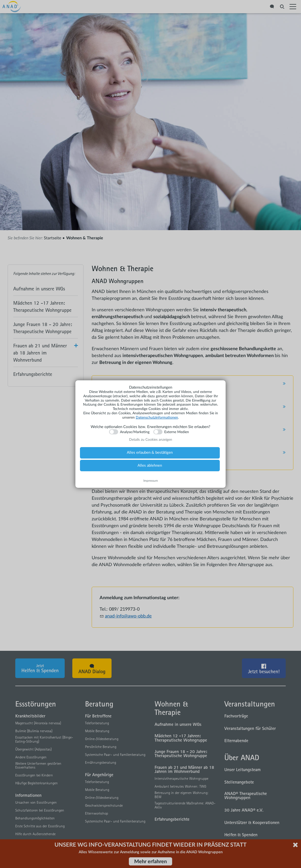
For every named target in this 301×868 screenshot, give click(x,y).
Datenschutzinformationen (157, 418)
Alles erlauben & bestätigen (150, 453)
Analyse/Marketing (135, 432)
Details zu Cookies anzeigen (151, 440)
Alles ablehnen (150, 466)
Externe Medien (177, 432)
